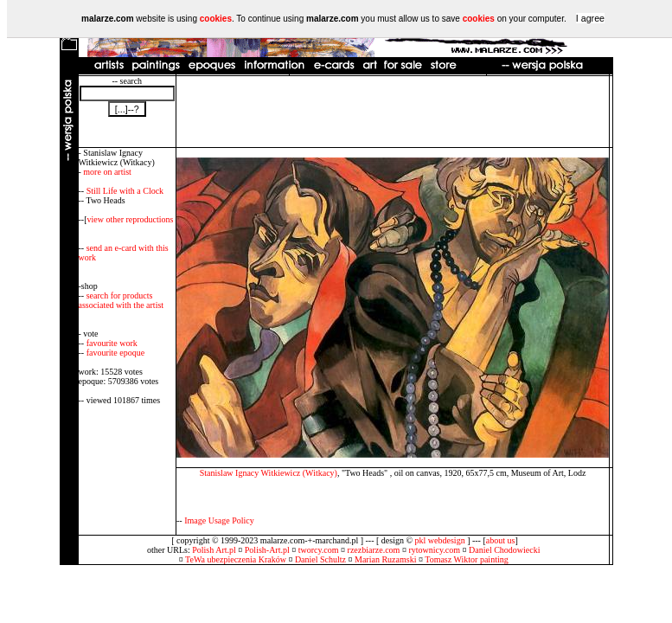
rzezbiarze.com (374, 550)
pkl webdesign (440, 540)
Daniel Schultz (320, 559)
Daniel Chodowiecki (504, 550)
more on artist (107, 172)
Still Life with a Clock (125, 191)
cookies (216, 19)
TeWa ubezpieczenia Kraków (236, 559)
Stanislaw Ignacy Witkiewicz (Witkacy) (269, 473)
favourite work (112, 343)
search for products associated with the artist (122, 300)
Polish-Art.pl (267, 550)
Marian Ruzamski (385, 559)
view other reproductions (131, 219)
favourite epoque (115, 353)
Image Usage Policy (219, 520)
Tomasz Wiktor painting (466, 559)
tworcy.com (319, 550)
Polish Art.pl (214, 550)
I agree (590, 18)
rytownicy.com (434, 550)
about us (501, 540)
